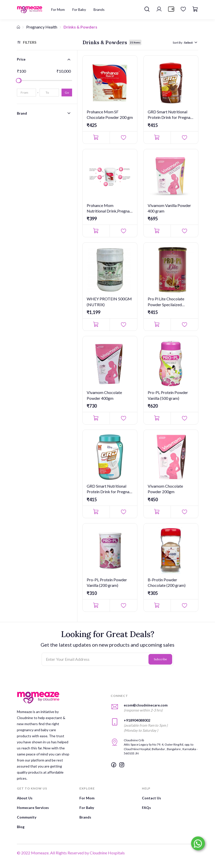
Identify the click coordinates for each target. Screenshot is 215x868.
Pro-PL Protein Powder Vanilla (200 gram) (107, 582)
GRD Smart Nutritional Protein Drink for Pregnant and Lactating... (171, 115)
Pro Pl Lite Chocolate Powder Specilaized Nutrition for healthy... (166, 302)
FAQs (146, 808)
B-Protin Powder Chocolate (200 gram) (167, 582)
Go (67, 93)
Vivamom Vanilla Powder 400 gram (169, 208)
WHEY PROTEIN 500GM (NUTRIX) (109, 301)
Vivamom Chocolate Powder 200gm (165, 489)
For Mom (87, 798)
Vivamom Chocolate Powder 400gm (104, 395)
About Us (25, 798)
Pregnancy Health (42, 27)
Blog (21, 827)
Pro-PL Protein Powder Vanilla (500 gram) (168, 395)
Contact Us (151, 798)
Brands (85, 817)
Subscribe (160, 659)
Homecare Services (33, 808)
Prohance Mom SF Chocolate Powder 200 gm (110, 114)
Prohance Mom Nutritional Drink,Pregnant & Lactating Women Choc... (110, 208)
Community (27, 817)
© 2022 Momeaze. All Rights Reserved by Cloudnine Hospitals (71, 853)
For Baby (87, 808)
